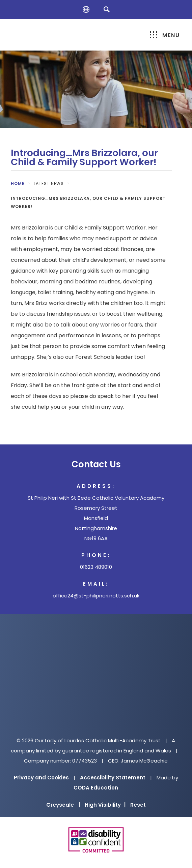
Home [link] (18, 183)
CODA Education (96, 788)
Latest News (49, 183)
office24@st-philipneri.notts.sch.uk (96, 596)
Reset (138, 805)
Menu (165, 35)
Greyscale (63, 805)
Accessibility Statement (113, 778)
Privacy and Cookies (41, 778)
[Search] (107, 9)
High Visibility (105, 805)
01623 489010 (96, 567)
